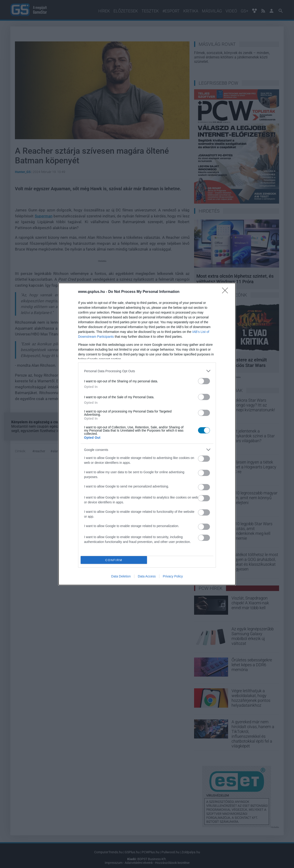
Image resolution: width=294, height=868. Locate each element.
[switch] (204, 381)
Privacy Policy (173, 576)
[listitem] (147, 371)
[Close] (226, 292)
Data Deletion (121, 576)
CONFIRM (114, 560)
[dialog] (147, 434)
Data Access (147, 576)
